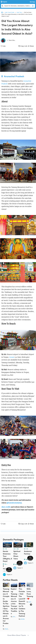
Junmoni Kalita (17, 617)
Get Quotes (9, 570)
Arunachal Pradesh (13, 76)
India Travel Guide (10, 12)
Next (31, 558)
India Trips (19, 12)
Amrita (22, 619)
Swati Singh (8, 629)
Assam (12, 357)
